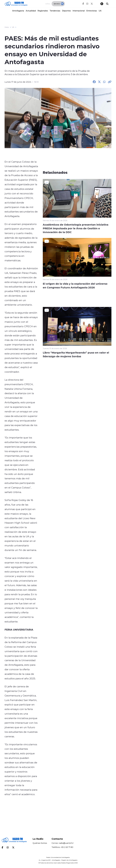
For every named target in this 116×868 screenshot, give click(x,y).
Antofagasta (18, 11)
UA (100, 11)
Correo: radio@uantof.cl (63, 843)
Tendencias (55, 11)
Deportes (66, 11)
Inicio (7, 27)
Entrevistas (92, 11)
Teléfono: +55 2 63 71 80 (62, 847)
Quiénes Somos (40, 843)
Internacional (79, 11)
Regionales (43, 11)
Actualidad (31, 11)
